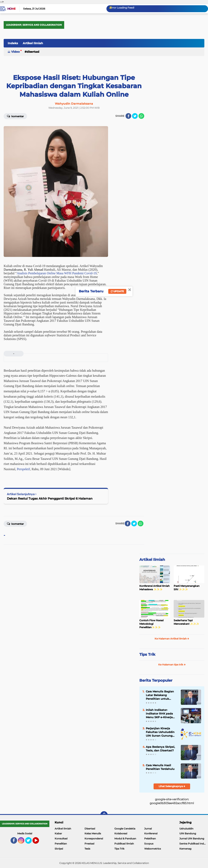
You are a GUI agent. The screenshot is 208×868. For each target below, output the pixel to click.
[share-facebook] (128, 116)
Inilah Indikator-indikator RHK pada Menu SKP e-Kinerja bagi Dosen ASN (159, 714)
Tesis (87, 849)
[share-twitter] (135, 116)
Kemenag (185, 849)
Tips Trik (147, 654)
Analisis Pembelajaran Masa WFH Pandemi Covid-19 (57, 273)
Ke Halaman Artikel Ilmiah (172, 639)
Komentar (15, 116)
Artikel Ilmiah (33, 43)
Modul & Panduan (125, 838)
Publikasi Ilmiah (124, 844)
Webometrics (153, 849)
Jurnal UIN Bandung (192, 838)
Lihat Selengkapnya (172, 786)
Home (11, 9)
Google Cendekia (125, 829)
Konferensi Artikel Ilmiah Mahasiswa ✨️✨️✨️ (154, 588)
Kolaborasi (121, 833)
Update (117, 291)
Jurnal (148, 829)
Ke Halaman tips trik (172, 665)
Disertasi (33, 52)
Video (15, 52)
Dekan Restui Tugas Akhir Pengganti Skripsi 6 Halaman (50, 498)
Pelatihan (150, 838)
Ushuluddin (186, 829)
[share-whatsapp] (141, 116)
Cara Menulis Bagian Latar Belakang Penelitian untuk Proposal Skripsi (160, 695)
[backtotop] (104, 815)
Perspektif (23, 469)
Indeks (13, 43)
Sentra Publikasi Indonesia (194, 844)
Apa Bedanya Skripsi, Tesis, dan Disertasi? (160, 749)
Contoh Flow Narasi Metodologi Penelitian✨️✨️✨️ (151, 624)
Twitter (30, 842)
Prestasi (89, 844)
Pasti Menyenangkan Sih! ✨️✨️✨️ (187, 588)
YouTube (39, 842)
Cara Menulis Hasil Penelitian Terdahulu (160, 767)
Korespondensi (94, 838)
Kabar (58, 833)
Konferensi (151, 833)
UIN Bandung (188, 833)
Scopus (149, 844)
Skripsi (59, 849)
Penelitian (61, 844)
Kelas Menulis (93, 833)
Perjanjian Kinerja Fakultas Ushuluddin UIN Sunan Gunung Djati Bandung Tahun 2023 (161, 732)
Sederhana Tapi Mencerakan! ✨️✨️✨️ (186, 622)
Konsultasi (61, 838)
